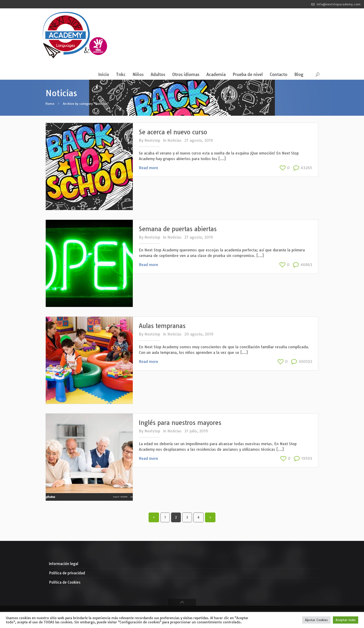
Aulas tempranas (162, 326)
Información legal (64, 564)
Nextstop (152, 140)
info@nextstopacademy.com (339, 4)
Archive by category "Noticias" (86, 104)
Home (50, 104)
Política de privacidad (67, 573)
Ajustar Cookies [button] (316, 620)
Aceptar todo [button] (346, 620)
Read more (148, 168)
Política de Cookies (65, 582)
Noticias (174, 140)
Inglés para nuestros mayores (180, 423)
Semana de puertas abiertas (178, 229)
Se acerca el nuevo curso (173, 132)
